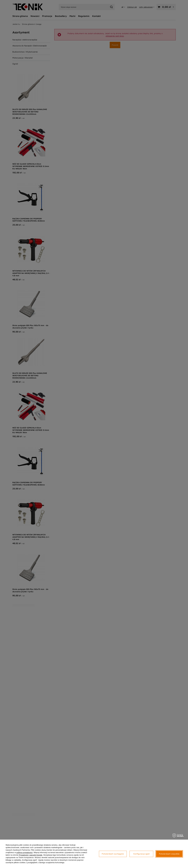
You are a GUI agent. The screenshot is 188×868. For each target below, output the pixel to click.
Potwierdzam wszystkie (169, 854)
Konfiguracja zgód (141, 854)
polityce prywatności (24, 852)
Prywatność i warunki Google (31, 855)
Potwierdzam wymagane (113, 854)
